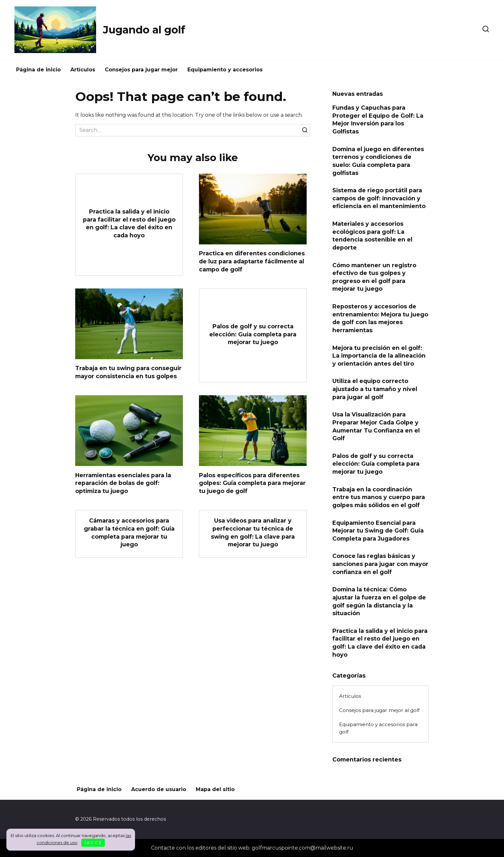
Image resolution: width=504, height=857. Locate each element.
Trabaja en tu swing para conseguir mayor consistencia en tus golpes (128, 372)
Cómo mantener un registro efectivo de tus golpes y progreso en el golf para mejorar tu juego (374, 277)
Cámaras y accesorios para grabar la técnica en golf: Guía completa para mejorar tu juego (129, 532)
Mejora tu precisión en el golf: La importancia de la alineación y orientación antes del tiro (379, 355)
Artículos (83, 70)
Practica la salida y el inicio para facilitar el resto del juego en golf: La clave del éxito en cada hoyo (129, 223)
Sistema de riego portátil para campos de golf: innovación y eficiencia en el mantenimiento (379, 198)
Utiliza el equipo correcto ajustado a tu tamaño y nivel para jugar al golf (375, 389)
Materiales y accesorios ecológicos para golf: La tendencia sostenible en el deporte (372, 236)
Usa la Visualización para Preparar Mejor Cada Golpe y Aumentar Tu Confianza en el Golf (376, 426)
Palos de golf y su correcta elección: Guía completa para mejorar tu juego (253, 334)
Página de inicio (38, 70)
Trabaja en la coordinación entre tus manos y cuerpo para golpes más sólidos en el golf (379, 497)
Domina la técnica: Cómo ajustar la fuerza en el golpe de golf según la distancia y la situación (379, 601)
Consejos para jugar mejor (141, 70)
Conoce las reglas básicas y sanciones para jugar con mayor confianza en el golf (380, 564)
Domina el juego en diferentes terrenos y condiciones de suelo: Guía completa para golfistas (378, 161)
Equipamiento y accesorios (225, 70)
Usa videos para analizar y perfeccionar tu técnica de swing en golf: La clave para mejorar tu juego (253, 532)
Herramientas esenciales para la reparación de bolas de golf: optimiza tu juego (123, 483)
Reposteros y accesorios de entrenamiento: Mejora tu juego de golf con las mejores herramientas (380, 318)
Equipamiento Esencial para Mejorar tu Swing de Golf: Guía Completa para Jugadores (378, 530)
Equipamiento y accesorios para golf (378, 728)
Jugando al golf (144, 30)
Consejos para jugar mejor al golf (379, 710)
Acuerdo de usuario (159, 789)
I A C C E (93, 843)
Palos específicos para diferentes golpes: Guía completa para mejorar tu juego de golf (252, 483)
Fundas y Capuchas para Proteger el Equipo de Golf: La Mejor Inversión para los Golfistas (378, 119)
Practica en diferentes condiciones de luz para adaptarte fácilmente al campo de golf (252, 261)
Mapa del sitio (215, 789)
